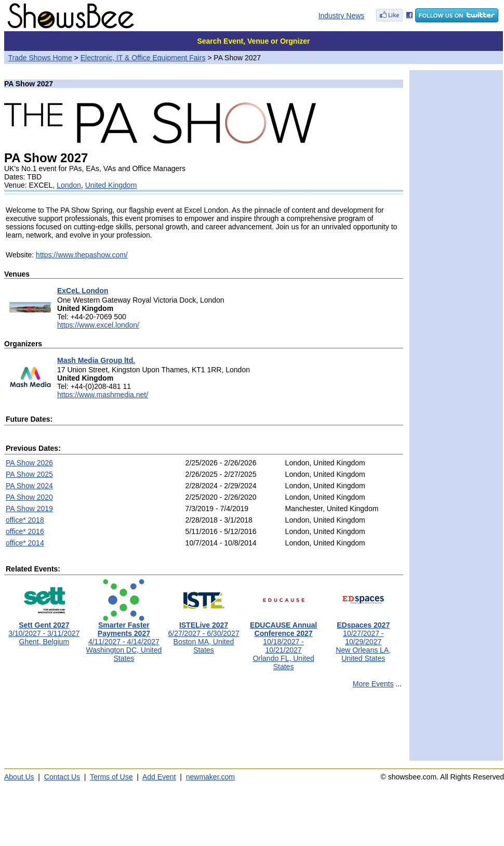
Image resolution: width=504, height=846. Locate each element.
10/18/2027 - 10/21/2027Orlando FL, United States (283, 642)
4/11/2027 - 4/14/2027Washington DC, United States (124, 638)
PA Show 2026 (29, 463)
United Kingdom (111, 185)
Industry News (342, 16)
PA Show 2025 (29, 474)
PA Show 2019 (29, 509)
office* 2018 (25, 520)
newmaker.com (210, 777)
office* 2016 (25, 531)
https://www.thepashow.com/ (82, 255)
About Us (19, 777)
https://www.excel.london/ (98, 325)
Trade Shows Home (40, 58)
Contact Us (62, 777)
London (69, 185)
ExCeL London (83, 291)
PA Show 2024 (29, 486)
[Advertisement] (204, 729)
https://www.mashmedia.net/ (103, 395)
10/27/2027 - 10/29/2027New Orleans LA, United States (363, 638)
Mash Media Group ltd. (96, 360)
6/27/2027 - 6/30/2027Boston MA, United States (203, 634)
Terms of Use (111, 777)
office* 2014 (25, 543)
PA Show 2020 (29, 497)
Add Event (159, 777)
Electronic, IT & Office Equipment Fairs (143, 58)
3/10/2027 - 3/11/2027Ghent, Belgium (44, 630)
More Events (373, 684)
